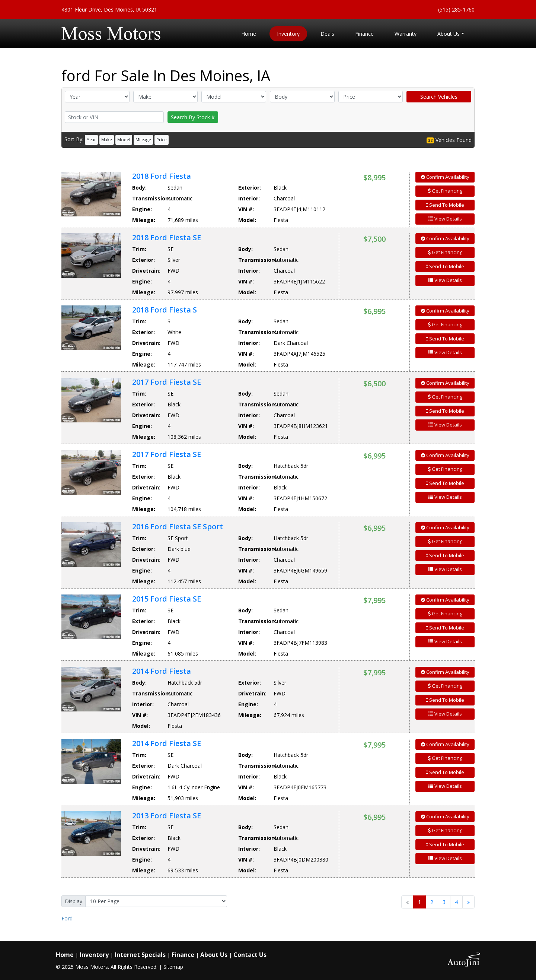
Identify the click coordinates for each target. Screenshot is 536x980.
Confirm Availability (445, 177)
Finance (183, 955)
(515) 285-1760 (456, 9)
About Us (214, 955)
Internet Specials (140, 955)
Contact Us (250, 955)
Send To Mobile (445, 205)
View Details (445, 219)
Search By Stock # (193, 117)
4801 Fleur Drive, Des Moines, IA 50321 (109, 9)
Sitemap (173, 967)
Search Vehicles (439, 97)
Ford (67, 918)
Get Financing (445, 191)
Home (65, 955)
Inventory (94, 955)
